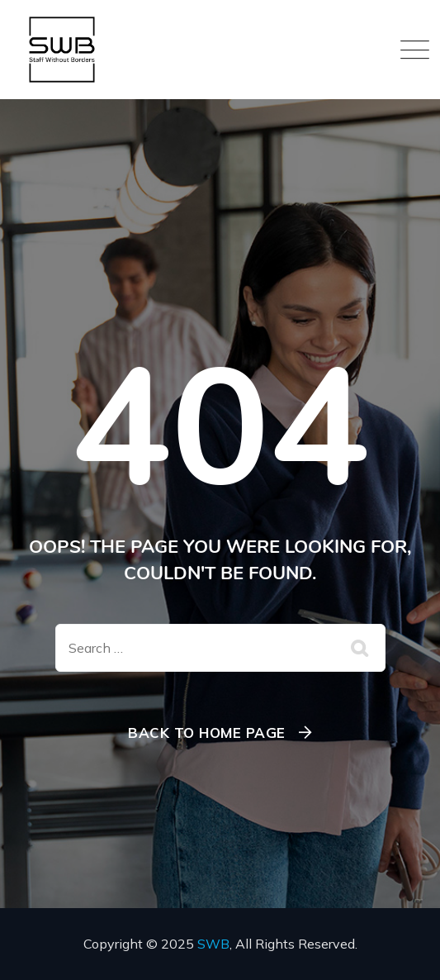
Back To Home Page (207, 733)
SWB (213, 944)
